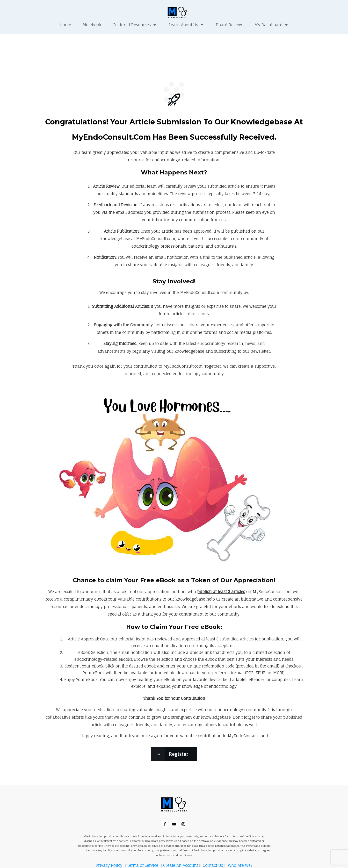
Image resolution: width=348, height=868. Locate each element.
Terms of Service (143, 847)
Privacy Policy (109, 847)
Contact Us (213, 847)
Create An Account (181, 847)
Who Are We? (240, 847)
